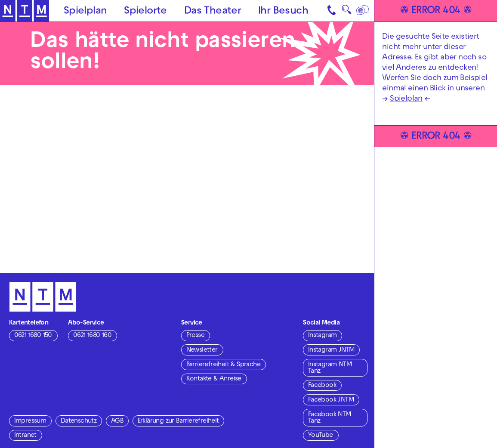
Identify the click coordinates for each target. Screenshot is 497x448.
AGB (117, 421)
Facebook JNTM (331, 400)
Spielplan (85, 12)
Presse (195, 336)
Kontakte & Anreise (214, 379)
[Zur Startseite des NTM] (25, 11)
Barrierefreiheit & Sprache (223, 365)
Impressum (30, 421)
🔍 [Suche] (346, 12)
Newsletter (202, 350)
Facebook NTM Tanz (330, 418)
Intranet (25, 436)
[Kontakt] (332, 11)
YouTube (321, 436)
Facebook (322, 386)
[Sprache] (363, 11)
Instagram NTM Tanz (330, 368)
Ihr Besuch (283, 12)
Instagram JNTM (331, 350)
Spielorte (145, 12)
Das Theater (213, 12)
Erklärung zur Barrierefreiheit (178, 421)
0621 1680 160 (92, 336)
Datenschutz (79, 421)
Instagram (323, 336)
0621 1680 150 (33, 336)
